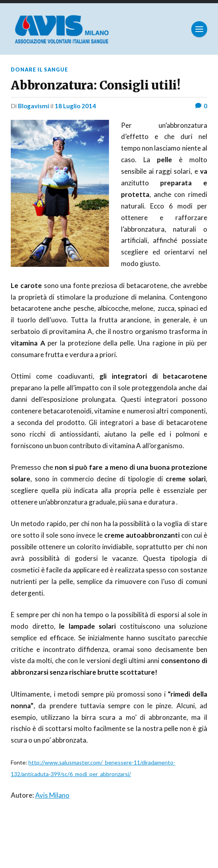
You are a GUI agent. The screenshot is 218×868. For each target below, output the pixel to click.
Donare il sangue (40, 70)
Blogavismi (34, 106)
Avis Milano (52, 795)
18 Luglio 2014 (75, 106)
